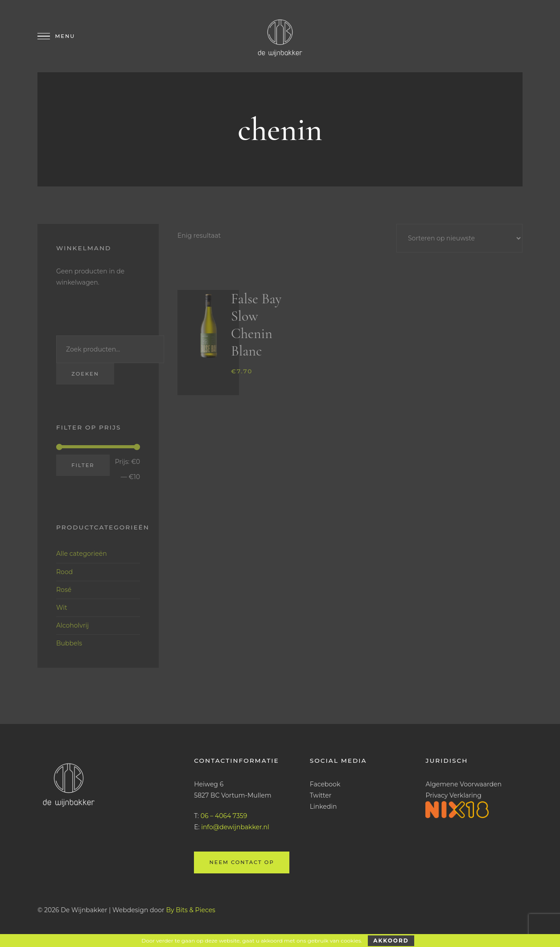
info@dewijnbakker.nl (235, 827)
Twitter (321, 795)
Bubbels (69, 643)
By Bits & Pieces (191, 910)
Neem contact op (241, 862)
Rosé (64, 590)
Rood (64, 572)
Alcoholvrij (72, 625)
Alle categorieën (82, 554)
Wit (62, 608)
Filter (83, 465)
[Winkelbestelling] (459, 238)
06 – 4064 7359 (224, 816)
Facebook (325, 784)
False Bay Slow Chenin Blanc (256, 325)
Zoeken (85, 374)
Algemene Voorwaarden (463, 784)
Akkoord (391, 941)
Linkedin (323, 806)
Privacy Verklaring (453, 795)
